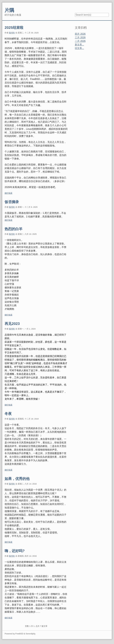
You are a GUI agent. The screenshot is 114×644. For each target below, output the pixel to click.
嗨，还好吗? (15, 551)
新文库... (79, 45)
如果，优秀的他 (17, 479)
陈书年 (12, 33)
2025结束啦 (14, 28)
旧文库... (79, 48)
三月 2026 (80, 37)
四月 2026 (80, 34)
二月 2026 (80, 41)
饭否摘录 (12, 202)
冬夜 (8, 414)
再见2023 (12, 324)
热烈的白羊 (14, 229)
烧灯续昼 (8, 193)
